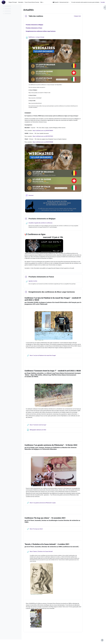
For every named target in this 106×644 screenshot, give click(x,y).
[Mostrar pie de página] (102, 640)
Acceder (103, 2)
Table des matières (45, 16)
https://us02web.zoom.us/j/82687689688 (53, 144)
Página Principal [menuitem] (13, 2)
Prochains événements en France (44, 28)
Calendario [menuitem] (21, 2)
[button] (61, 2)
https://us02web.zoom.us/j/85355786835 (53, 132)
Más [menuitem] (41, 2)
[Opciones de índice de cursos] (20, 7)
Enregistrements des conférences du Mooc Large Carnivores (61, 295)
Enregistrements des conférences (51, 32)
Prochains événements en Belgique (44, 25)
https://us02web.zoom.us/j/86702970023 (53, 138)
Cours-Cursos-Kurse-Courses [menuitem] (32, 2)
